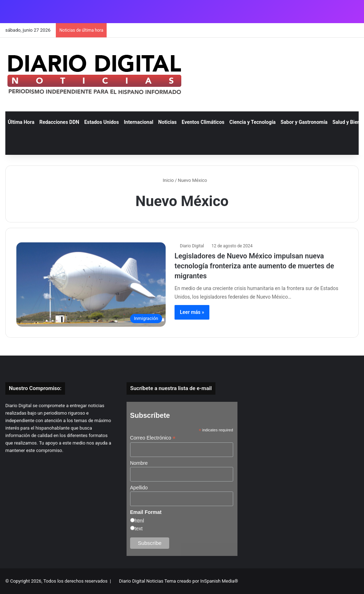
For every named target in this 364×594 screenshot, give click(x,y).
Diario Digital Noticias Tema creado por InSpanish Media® (179, 581)
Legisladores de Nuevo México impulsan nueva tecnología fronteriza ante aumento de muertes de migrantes (254, 266)
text (139, 529)
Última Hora (21, 122)
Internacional (138, 122)
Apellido (139, 488)
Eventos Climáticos (203, 122)
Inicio (165, 180)
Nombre (139, 463)
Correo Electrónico (153, 438)
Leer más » (192, 312)
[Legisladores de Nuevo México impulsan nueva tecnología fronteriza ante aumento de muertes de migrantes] (91, 285)
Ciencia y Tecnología (252, 122)
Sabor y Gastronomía (304, 122)
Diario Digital (192, 246)
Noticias (167, 122)
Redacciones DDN (59, 122)
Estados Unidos (102, 122)
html (139, 521)
